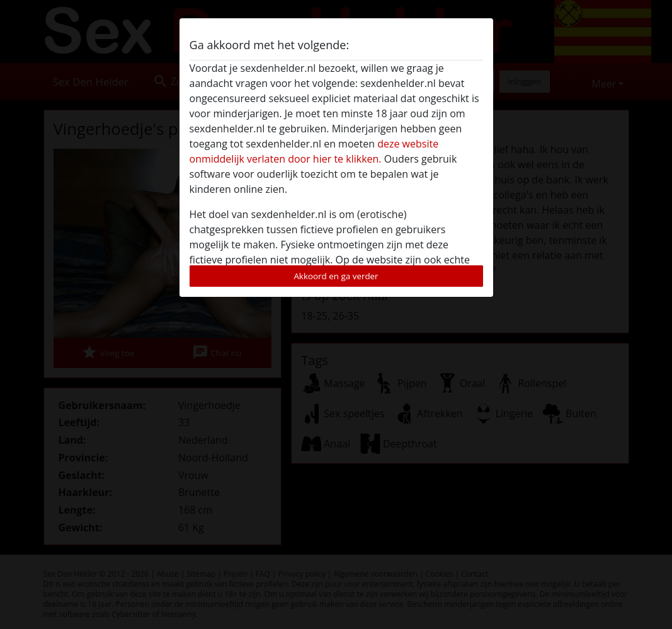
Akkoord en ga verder (336, 276)
